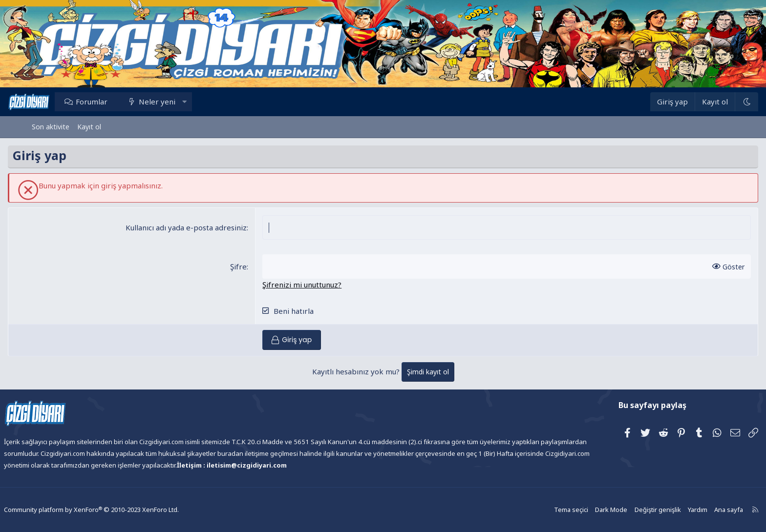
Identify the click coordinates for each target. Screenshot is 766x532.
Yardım (669, 510)
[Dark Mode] (723, 102)
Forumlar (116, 102)
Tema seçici (547, 510)
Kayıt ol (89, 127)
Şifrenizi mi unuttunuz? (310, 285)
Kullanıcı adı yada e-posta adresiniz (194, 227)
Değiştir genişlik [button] (630, 510)
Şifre (247, 266)
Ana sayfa (699, 510)
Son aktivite (51, 127)
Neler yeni (181, 102)
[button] (208, 102)
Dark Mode (586, 510)
